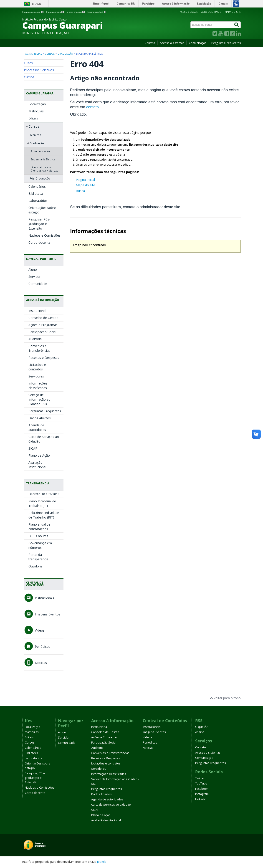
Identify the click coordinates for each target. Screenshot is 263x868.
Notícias (35, 663)
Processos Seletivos (39, 70)
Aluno (33, 270)
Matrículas (36, 111)
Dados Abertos (40, 418)
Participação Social (42, 332)
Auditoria (35, 339)
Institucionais (39, 598)
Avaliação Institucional (37, 465)
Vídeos (34, 630)
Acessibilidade (189, 12)
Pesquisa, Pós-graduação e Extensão (39, 224)
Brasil (37, 4)
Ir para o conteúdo (33, 12)
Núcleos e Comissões (44, 235)
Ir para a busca (76, 12)
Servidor (34, 277)
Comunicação (198, 43)
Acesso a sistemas (172, 43)
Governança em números (40, 545)
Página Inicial (85, 180)
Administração (40, 151)
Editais (33, 118)
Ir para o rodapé (97, 12)
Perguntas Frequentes (226, 43)
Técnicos (35, 135)
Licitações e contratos (37, 367)
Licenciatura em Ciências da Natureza (44, 169)
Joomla (102, 862)
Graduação (65, 54)
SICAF (33, 448)
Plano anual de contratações (39, 527)
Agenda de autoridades (37, 427)
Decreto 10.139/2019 (44, 494)
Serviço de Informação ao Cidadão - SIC (39, 399)
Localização (37, 104)
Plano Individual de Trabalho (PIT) (42, 503)
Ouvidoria (35, 566)
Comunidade (38, 284)
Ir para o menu (55, 12)
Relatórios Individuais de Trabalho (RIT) (44, 515)
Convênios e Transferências (39, 348)
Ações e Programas (43, 325)
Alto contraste (211, 12)
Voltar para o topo (225, 698)
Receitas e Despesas (44, 358)
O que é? (201, 727)
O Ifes (28, 63)
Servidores (36, 376)
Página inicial (33, 54)
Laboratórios (38, 201)
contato (92, 107)
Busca (80, 191)
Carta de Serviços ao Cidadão (111, 805)
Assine (200, 732)
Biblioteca (36, 194)
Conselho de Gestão (43, 318)
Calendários (37, 186)
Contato (150, 43)
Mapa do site (233, 12)
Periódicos (37, 647)
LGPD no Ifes (38, 536)
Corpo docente (39, 242)
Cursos (50, 54)
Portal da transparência (38, 557)
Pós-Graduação (40, 178)
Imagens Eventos (42, 614)
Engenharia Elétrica (43, 159)
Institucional (37, 311)
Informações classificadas (38, 386)
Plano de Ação (39, 455)
